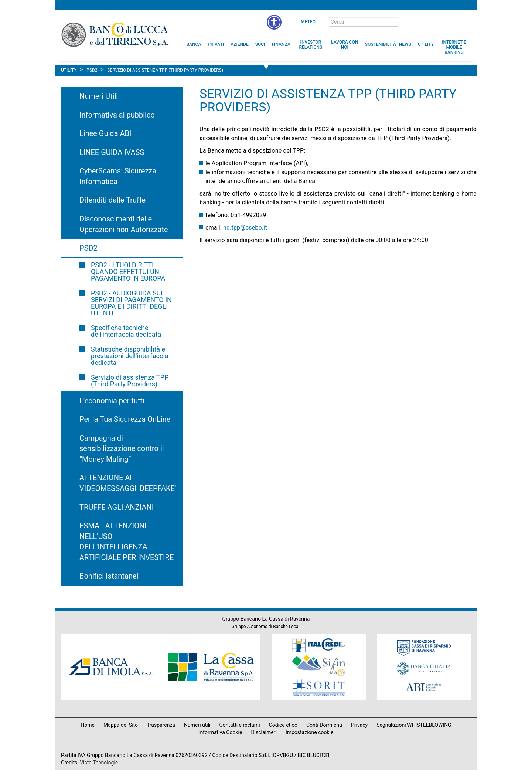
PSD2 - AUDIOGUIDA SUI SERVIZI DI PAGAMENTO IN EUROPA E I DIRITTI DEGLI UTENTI (131, 303)
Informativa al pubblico (117, 115)
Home (88, 725)
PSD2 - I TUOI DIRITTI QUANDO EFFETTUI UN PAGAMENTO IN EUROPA (128, 272)
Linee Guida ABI (105, 133)
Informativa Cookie (221, 732)
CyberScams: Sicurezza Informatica (118, 176)
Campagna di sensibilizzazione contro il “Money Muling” (122, 449)
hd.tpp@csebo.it (245, 228)
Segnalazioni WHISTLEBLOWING (414, 725)
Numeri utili (197, 725)
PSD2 (88, 248)
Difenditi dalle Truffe (112, 200)
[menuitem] (194, 44)
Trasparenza (161, 725)
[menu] (274, 22)
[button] (345, 45)
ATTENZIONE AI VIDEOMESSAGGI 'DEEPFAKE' (128, 483)
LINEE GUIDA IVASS (112, 152)
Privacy (359, 725)
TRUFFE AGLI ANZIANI (117, 507)
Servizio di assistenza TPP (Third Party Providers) (130, 381)
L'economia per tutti (112, 401)
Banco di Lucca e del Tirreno (115, 34)
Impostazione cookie (310, 732)
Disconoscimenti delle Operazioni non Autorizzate (124, 224)
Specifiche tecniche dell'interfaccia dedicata (126, 331)
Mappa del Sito (121, 725)
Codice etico (283, 725)
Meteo (308, 22)
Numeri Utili (99, 96)
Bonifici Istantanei (109, 576)
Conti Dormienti (324, 725)
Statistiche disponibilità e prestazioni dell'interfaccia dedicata (130, 356)
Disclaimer (263, 732)
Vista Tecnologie (99, 763)
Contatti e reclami (240, 725)
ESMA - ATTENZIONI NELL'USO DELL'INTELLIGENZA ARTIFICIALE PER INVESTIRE (127, 542)
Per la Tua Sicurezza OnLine (125, 419)
